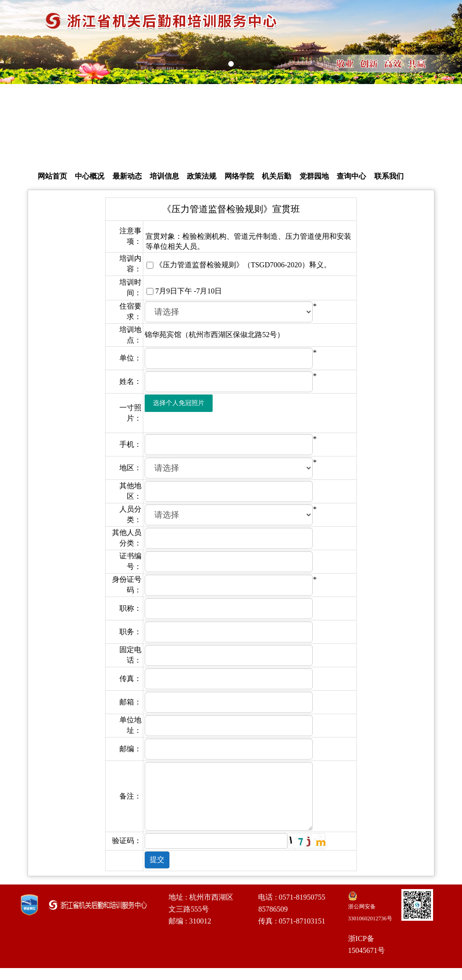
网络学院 (239, 176)
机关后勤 (276, 176)
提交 (157, 859)
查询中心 (351, 176)
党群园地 (314, 176)
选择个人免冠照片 (179, 403)
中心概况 (90, 176)
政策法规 (202, 176)
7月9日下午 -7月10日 (189, 291)
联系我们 (389, 176)
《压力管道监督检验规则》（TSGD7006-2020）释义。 (243, 265)
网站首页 (52, 176)
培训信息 (164, 176)
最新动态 (127, 176)
